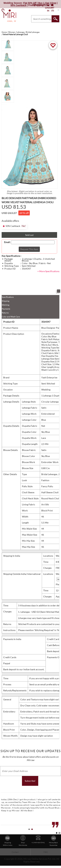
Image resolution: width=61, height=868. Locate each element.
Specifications (8, 297)
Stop (59, 833)
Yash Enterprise (49, 377)
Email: (7, 242)
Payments (6, 309)
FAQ (46, 852)
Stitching (6, 305)
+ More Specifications (48, 271)
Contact (15, 852)
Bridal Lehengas (50, 474)
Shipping (6, 301)
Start (57, 833)
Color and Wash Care (11, 317)
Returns (5, 313)
